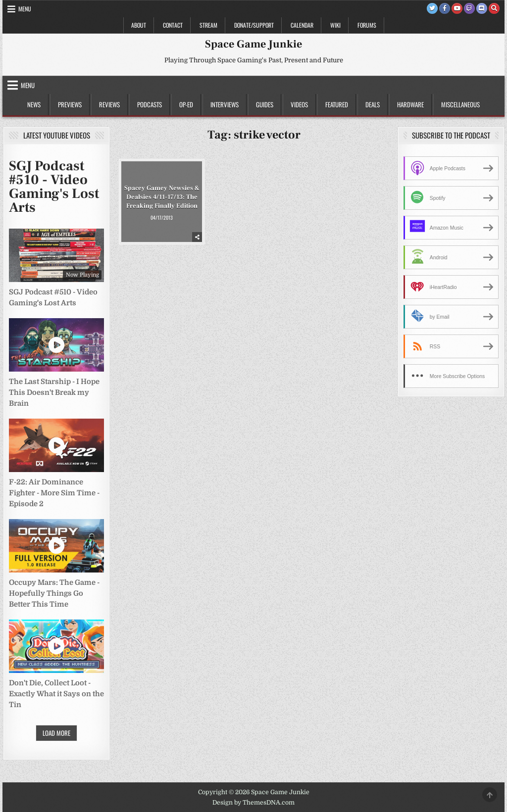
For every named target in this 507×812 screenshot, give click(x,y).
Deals (373, 104)
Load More (56, 733)
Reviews (109, 104)
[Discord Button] (482, 8)
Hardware (410, 104)
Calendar (302, 25)
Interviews (225, 104)
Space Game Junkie (253, 44)
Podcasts (150, 104)
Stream (208, 25)
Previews (70, 104)
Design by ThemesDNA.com (253, 803)
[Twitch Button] (469, 8)
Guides (265, 104)
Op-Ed (186, 104)
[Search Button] (494, 8)
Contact (173, 25)
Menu (25, 9)
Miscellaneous (460, 104)
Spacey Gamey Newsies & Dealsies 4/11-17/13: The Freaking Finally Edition (162, 196)
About (139, 25)
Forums (367, 25)
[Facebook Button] (445, 8)
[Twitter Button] (432, 8)
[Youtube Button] (457, 8)
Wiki (335, 25)
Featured (337, 104)
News (34, 104)
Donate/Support (254, 25)
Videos (299, 104)
